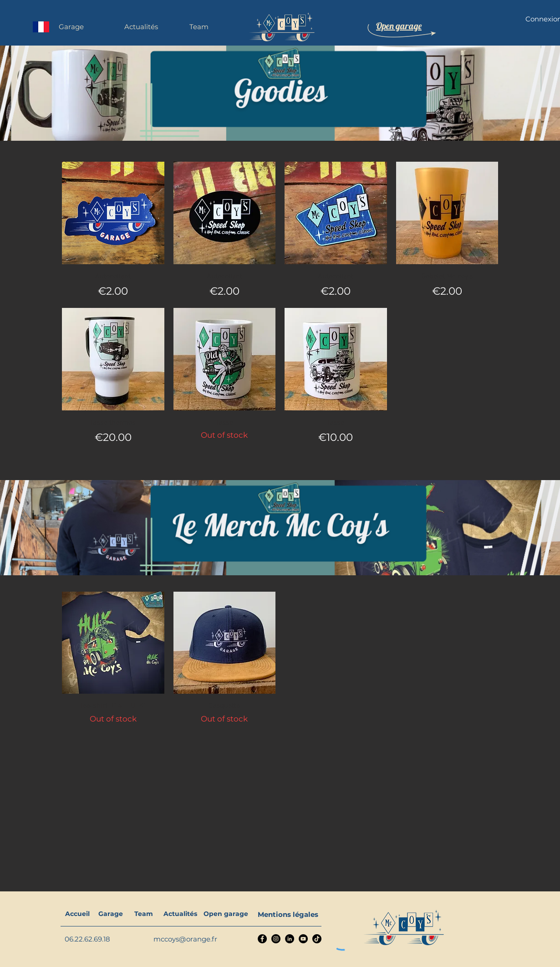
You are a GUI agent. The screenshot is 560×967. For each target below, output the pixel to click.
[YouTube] (303, 939)
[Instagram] (276, 939)
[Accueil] (77, 914)
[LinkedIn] (290, 939)
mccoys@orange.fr (185, 939)
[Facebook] (262, 939)
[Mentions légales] (288, 914)
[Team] (144, 914)
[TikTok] (317, 939)
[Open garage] (226, 914)
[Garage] (110, 914)
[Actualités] (180, 914)
